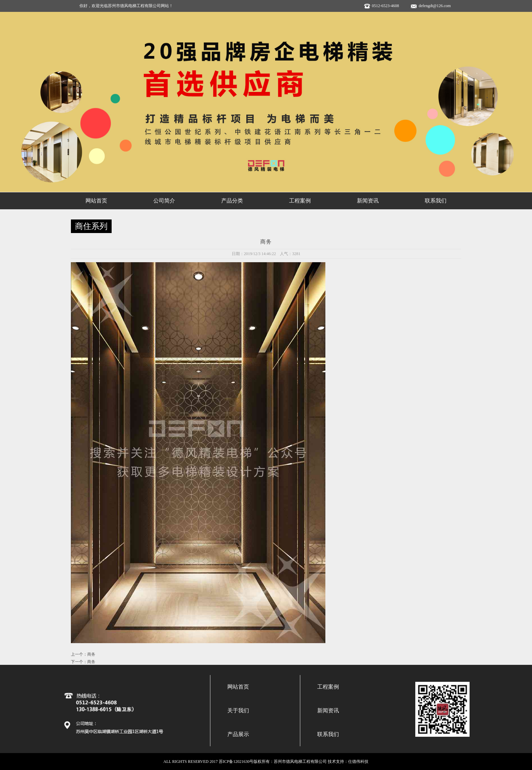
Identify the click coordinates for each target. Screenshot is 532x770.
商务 (91, 654)
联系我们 (436, 201)
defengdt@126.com (435, 6)
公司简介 (164, 201)
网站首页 (96, 201)
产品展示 (238, 734)
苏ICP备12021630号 (236, 762)
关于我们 (238, 710)
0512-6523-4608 (385, 6)
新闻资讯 (368, 201)
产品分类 (232, 201)
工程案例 (300, 201)
